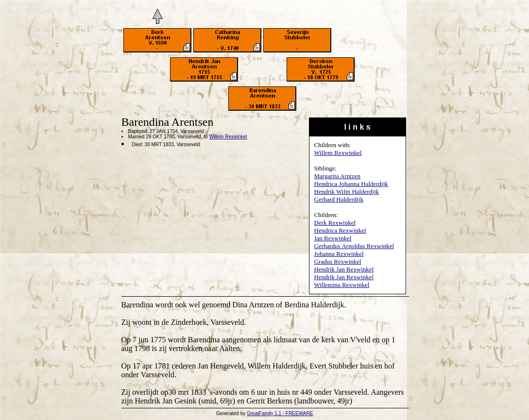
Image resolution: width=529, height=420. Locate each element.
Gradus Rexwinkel (338, 261)
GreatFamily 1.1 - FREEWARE (280, 413)
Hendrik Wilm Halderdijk (347, 192)
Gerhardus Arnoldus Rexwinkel (354, 246)
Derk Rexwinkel (335, 223)
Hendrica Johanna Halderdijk (351, 184)
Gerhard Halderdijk (339, 199)
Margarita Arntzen (337, 176)
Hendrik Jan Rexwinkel (344, 269)
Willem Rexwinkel (338, 153)
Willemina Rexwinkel (342, 285)
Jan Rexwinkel (333, 238)
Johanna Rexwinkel (339, 254)
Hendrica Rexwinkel (340, 230)
